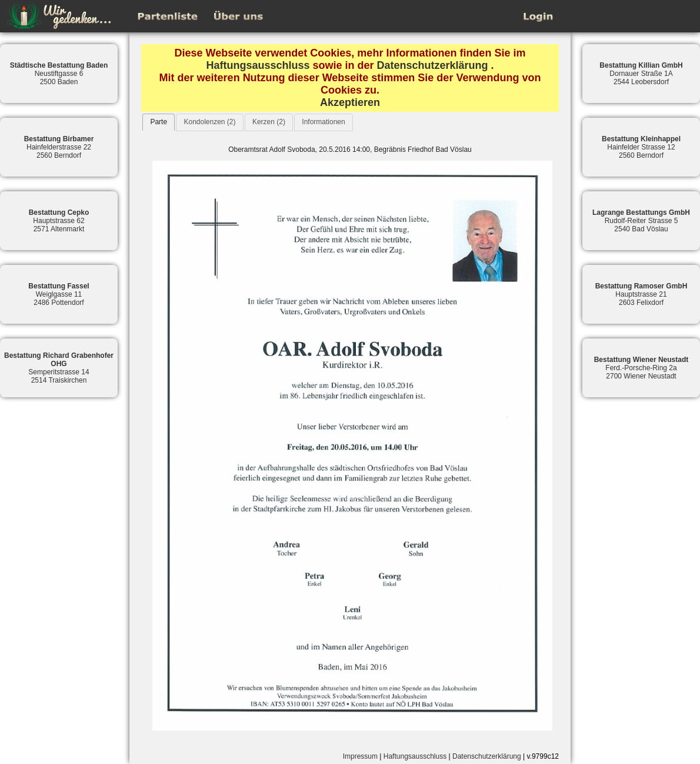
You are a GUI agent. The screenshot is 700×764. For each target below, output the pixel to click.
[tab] (159, 122)
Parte (159, 122)
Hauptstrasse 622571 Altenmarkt (59, 221)
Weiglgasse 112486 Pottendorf (59, 294)
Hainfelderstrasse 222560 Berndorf (59, 147)
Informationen (323, 122)
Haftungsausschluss (258, 65)
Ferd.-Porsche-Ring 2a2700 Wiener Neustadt (641, 368)
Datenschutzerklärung (433, 65)
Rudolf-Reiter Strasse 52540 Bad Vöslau (641, 221)
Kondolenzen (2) (209, 122)
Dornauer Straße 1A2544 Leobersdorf (641, 74)
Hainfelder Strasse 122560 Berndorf (641, 147)
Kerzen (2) (269, 122)
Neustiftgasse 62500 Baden (59, 74)
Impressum (360, 756)
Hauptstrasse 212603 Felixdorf (641, 294)
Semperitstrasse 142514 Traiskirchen (59, 368)
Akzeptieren (350, 102)
